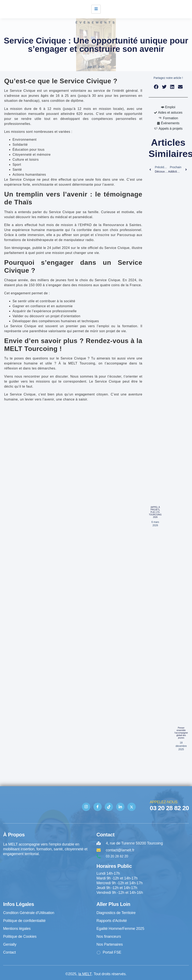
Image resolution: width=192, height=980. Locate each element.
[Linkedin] (120, 807)
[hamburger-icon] (96, 9)
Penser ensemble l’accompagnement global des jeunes (183, 733)
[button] (156, 87)
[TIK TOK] (109, 807)
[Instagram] (86, 807)
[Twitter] (132, 807)
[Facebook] (98, 807)
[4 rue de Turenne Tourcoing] (48, 874)
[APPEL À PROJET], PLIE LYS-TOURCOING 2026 (155, 512)
